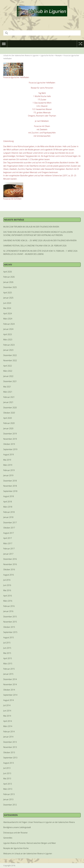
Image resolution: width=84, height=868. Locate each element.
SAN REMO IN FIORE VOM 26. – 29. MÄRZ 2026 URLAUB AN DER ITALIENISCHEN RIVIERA (40, 240)
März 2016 (8, 601)
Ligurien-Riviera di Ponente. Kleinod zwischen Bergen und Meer (30, 843)
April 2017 (8, 538)
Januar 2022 (8, 376)
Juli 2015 (7, 643)
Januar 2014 (8, 737)
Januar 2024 (8, 329)
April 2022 (8, 366)
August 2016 (9, 575)
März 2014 (8, 726)
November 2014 (10, 684)
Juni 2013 (7, 773)
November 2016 (10, 564)
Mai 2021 (7, 387)
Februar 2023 (9, 345)
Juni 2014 (7, 711)
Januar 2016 (8, 611)
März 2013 (8, 789)
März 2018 (8, 507)
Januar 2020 (8, 428)
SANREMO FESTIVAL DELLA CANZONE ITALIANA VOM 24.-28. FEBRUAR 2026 (35, 246)
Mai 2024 (7, 308)
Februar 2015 (9, 669)
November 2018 (10, 486)
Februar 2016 (9, 606)
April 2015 (8, 658)
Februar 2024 (9, 324)
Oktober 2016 (9, 569)
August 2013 (9, 763)
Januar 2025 (8, 298)
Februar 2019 (9, 470)
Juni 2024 (7, 303)
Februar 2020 (9, 423)
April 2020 (8, 418)
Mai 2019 (7, 460)
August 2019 (9, 455)
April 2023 (8, 334)
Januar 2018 (8, 517)
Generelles (8, 838)
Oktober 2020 (9, 413)
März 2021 (8, 392)
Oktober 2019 (9, 444)
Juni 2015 (7, 648)
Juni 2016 (7, 585)
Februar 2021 (9, 397)
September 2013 (10, 758)
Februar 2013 (9, 794)
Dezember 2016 (10, 559)
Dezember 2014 (10, 679)
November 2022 (10, 360)
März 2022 (8, 371)
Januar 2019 (8, 475)
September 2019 (10, 449)
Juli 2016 (7, 580)
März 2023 (8, 340)
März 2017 (8, 543)
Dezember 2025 (10, 287)
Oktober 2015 (9, 627)
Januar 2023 (8, 350)
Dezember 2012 (10, 805)
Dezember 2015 (10, 617)
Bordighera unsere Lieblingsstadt (17, 827)
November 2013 (10, 747)
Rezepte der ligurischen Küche (16, 848)
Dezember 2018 (10, 481)
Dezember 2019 (10, 434)
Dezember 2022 (10, 355)
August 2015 (9, 637)
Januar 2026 (8, 282)
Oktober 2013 (9, 752)
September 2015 (10, 632)
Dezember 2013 (10, 742)
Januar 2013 (8, 799)
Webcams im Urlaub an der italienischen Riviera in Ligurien (28, 854)
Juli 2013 (7, 768)
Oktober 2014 (9, 690)
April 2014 (8, 721)
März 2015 (8, 664)
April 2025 (8, 293)
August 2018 (9, 496)
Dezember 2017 (10, 523)
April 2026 (8, 272)
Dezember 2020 (10, 408)
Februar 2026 (9, 277)
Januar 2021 (8, 402)
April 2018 (8, 502)
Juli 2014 (7, 705)
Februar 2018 (9, 512)
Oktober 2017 (9, 528)
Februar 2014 (9, 732)
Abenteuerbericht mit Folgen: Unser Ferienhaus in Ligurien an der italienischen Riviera (39, 822)
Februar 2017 (9, 549)
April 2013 (8, 784)
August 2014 (9, 700)
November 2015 (10, 622)
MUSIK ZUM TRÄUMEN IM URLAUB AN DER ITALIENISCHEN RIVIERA (31, 227)
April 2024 (8, 313)
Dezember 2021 (10, 381)
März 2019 (8, 465)
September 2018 (10, 491)
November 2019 (10, 439)
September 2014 (10, 695)
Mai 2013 (7, 779)
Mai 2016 (7, 590)
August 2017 (9, 533)
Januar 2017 (8, 554)
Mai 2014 (7, 716)
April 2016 (8, 596)
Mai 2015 (7, 653)
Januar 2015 (8, 674)
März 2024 (8, 319)
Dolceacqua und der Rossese (15, 833)
